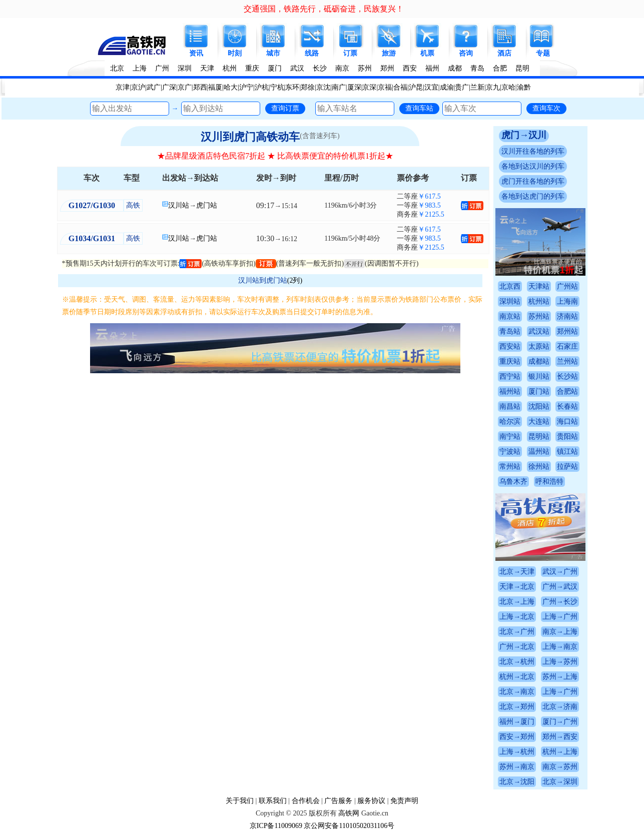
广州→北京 (517, 647)
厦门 (275, 68)
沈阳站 (539, 406)
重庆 (252, 68)
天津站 (539, 286)
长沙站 (567, 376)
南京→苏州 (560, 767)
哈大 (231, 87)
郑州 (387, 68)
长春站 (567, 406)
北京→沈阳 (517, 782)
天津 (207, 68)
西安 (410, 68)
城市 (273, 53)
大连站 (539, 422)
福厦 (215, 87)
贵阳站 (567, 437)
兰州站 (567, 361)
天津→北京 (517, 587)
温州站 (539, 452)
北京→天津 (517, 572)
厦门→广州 (560, 722)
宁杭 (277, 87)
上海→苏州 (560, 662)
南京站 (510, 316)
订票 (350, 53)
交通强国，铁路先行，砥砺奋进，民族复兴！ (324, 9)
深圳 (185, 68)
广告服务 (338, 801)
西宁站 (510, 376)
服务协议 (371, 801)
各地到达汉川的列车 (533, 166)
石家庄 (567, 346)
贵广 (462, 87)
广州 (162, 68)
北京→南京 (517, 692)
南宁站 (510, 437)
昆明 (522, 68)
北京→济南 (560, 707)
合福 (400, 87)
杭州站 (539, 301)
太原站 (539, 346)
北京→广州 (517, 632)
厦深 (354, 87)
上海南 (567, 301)
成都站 (539, 361)
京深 (369, 87)
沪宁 (246, 87)
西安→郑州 (517, 737)
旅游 (389, 53)
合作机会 (306, 801)
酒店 (504, 53)
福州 (432, 68)
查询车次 (546, 108)
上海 (140, 68)
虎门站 (207, 205)
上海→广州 (560, 617)
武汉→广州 (560, 572)
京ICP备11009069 (276, 826)
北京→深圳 (560, 782)
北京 (117, 68)
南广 (339, 87)
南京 (342, 68)
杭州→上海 (560, 752)
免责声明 (404, 801)
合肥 (500, 68)
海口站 (567, 422)
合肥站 (567, 391)
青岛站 (510, 331)
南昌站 (510, 406)
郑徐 (308, 87)
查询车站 (419, 108)
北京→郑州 (517, 707)
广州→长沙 (560, 602)
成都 (455, 68)
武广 (154, 87)
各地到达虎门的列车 (533, 196)
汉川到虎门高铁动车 (250, 137)
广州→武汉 (560, 587)
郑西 (200, 87)
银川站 (539, 376)
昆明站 (539, 437)
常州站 (510, 467)
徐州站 (539, 467)
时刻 (235, 53)
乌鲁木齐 (513, 482)
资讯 (196, 53)
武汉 (297, 68)
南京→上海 (560, 632)
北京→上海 (517, 602)
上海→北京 (517, 617)
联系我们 (273, 801)
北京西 (510, 286)
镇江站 (567, 452)
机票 (427, 53)
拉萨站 (567, 467)
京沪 (138, 87)
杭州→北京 (517, 677)
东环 (292, 87)
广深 (169, 87)
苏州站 (539, 316)
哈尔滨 (510, 422)
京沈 (323, 87)
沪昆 (416, 87)
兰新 (477, 87)
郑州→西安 (560, 737)
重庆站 (510, 361)
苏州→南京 (517, 767)
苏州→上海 (560, 677)
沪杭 (262, 87)
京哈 (508, 87)
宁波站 (510, 452)
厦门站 (539, 391)
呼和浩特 (549, 482)
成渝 (447, 87)
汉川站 (179, 205)
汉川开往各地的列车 (533, 151)
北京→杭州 (517, 662)
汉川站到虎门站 (263, 280)
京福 (385, 87)
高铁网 (349, 813)
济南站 (567, 316)
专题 (543, 53)
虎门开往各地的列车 (533, 181)
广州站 (567, 286)
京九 (493, 87)
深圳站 (510, 301)
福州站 (510, 391)
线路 (312, 53)
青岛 (477, 68)
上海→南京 (560, 647)
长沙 (320, 68)
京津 (123, 87)
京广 (185, 87)
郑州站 (567, 331)
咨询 (466, 53)
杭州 (230, 68)
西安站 (510, 346)
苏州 (365, 68)
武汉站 (539, 331)
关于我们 (240, 801)
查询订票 (285, 108)
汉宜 (431, 87)
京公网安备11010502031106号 (349, 826)
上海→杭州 (517, 752)
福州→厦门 (517, 722)
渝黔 (524, 87)
